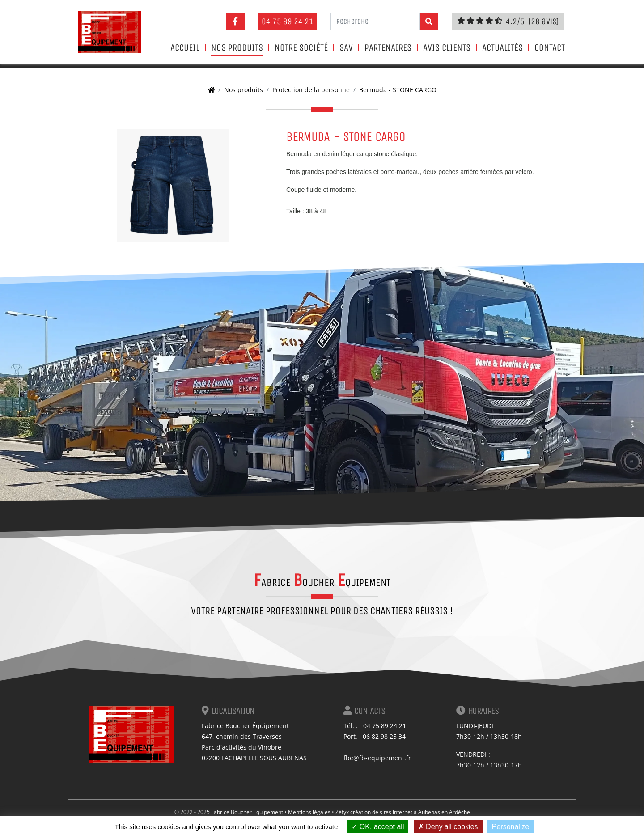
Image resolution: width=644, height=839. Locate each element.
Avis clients (447, 48)
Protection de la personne (311, 90)
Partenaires (388, 48)
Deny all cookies (448, 827)
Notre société (301, 48)
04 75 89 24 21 (288, 21)
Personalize (511, 827)
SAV (346, 48)
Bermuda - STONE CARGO (398, 90)
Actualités (502, 48)
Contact (550, 48)
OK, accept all (378, 827)
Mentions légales (309, 812)
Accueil (185, 48)
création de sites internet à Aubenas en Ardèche (410, 812)
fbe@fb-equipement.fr (377, 758)
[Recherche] (375, 21)
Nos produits (237, 48)
